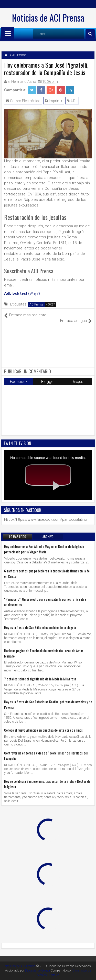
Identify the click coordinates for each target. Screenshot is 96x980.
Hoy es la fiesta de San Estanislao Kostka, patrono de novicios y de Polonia (48, 704)
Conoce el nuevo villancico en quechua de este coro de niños (43, 730)
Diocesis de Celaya (38, 970)
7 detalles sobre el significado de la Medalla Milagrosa (40, 679)
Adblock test (16, 293)
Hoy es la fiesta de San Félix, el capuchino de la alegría (40, 627)
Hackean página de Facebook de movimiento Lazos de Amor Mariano (44, 653)
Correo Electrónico (23, 101)
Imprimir (54, 101)
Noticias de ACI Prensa (48, 17)
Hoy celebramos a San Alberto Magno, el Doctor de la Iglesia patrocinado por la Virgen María (44, 549)
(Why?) (34, 293)
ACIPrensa (36, 304)
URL (72, 101)
